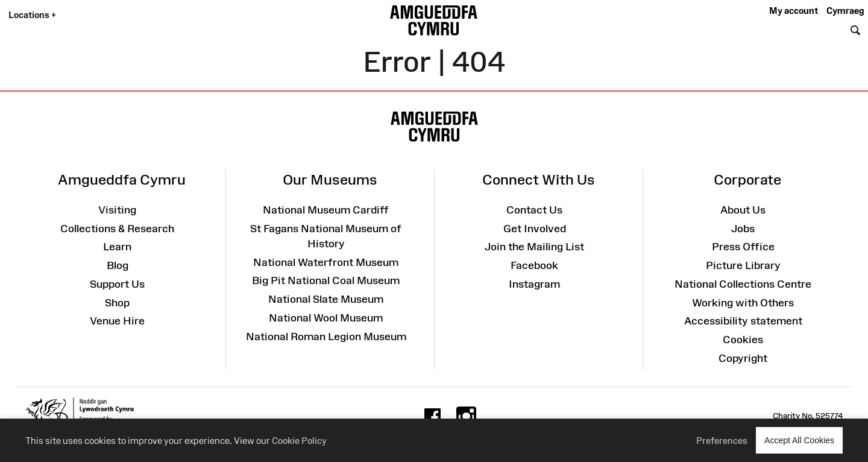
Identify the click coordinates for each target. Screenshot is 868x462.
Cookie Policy (299, 441)
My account (794, 11)
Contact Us (534, 210)
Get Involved (535, 229)
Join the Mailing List (534, 247)
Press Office (743, 247)
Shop (117, 303)
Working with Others (743, 303)
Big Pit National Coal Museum (326, 280)
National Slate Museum (326, 299)
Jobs (743, 229)
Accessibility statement (743, 321)
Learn (117, 247)
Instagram (534, 284)
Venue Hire (117, 321)
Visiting (117, 210)
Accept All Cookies (799, 440)
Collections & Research (117, 229)
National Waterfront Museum (326, 262)
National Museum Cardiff (326, 210)
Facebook (534, 265)
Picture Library (743, 265)
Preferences (722, 441)
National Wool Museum (326, 318)
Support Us (117, 284)
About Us (743, 210)
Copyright (743, 358)
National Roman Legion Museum (326, 337)
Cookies (743, 340)
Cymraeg (845, 11)
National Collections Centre (743, 284)
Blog (118, 265)
